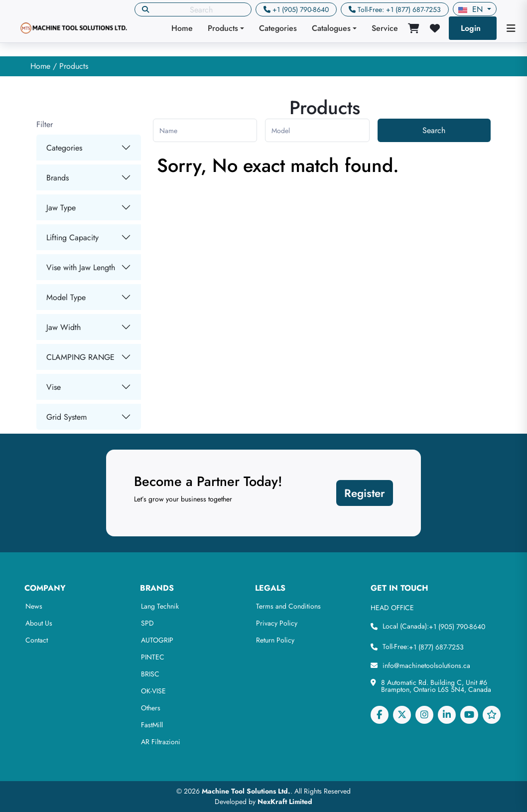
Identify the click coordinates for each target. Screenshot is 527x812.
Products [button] (223, 28)
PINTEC (153, 657)
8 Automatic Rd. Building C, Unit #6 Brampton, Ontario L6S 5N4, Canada (436, 686)
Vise (54, 387)
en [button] (472, 9)
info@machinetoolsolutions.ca (426, 665)
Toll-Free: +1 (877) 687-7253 (399, 9)
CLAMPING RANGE (80, 357)
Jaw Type (61, 208)
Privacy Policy (277, 623)
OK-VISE (153, 691)
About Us (39, 623)
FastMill (152, 725)
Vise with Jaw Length (81, 267)
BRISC (150, 674)
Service (385, 28)
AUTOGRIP (157, 640)
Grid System (66, 417)
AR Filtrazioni (161, 742)
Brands (58, 178)
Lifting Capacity (72, 238)
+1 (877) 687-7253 (436, 647)
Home (182, 28)
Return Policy (275, 640)
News (34, 606)
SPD (147, 623)
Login (471, 28)
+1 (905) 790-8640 (301, 9)
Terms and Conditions (288, 606)
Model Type (66, 297)
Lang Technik (160, 606)
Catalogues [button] (331, 28)
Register (365, 493)
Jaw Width (64, 327)
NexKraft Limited (285, 802)
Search (434, 130)
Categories (278, 28)
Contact (37, 640)
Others (151, 708)
